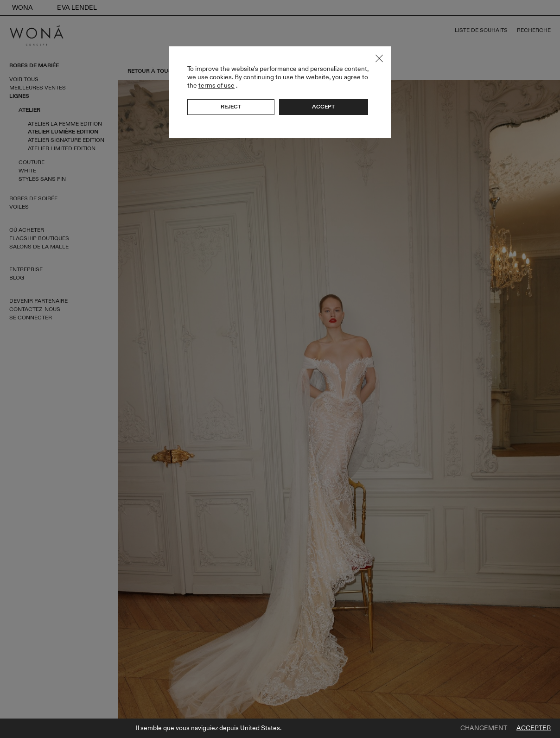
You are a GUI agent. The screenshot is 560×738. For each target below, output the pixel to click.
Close (379, 58)
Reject (231, 107)
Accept (323, 107)
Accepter (534, 728)
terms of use (216, 86)
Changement (484, 728)
